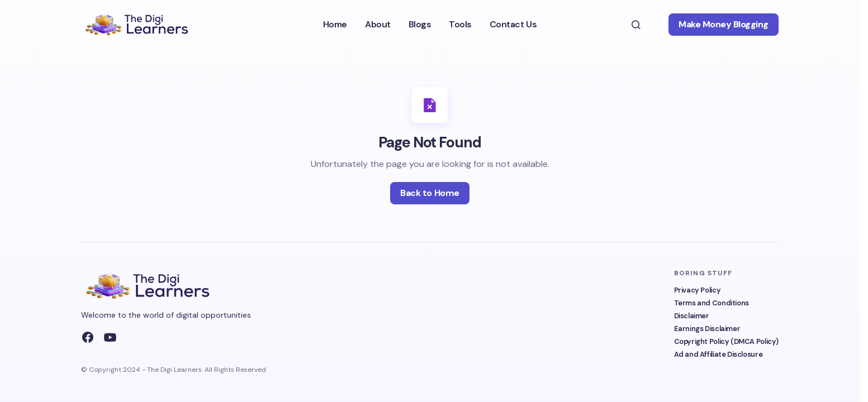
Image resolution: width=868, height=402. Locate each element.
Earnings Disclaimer (707, 329)
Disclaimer (692, 316)
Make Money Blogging (724, 24)
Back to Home (430, 193)
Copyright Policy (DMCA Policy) (726, 341)
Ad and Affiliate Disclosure (718, 354)
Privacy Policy (698, 290)
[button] (636, 25)
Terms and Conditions (712, 303)
